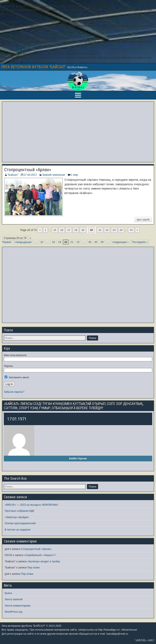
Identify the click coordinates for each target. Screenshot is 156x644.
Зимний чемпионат (54, 175)
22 (107, 230)
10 (42, 242)
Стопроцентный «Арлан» (28, 170)
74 (131, 230)
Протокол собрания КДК (19, 511)
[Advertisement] (78, 132)
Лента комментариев (18, 606)
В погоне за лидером (17, 530)
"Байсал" (13, 175)
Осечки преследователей (20, 523)
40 (96, 242)
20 (91, 230)
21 (100, 230)
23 (114, 230)
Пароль (8, 366)
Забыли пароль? (14, 392)
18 (76, 230)
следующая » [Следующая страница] (121, 242)
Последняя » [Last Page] (140, 242)
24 (121, 230)
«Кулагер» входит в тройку (44, 561)
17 (69, 230)
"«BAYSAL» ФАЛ (144, 640)
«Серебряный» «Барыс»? (40, 555)
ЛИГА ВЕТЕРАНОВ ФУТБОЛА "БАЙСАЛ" (33, 67)
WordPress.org (13, 612)
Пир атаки (33, 567)
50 (102, 242)
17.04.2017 (30, 175)
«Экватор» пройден (17, 517)
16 (62, 230)
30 (90, 242)
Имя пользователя (15, 355)
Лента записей (14, 599)
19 (83, 230)
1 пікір (74, 175)
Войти (8, 593)
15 (55, 230)
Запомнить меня (17, 377)
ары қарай (143, 219)
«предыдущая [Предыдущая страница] (23, 242)
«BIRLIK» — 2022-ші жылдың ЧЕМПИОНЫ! (31, 505)
